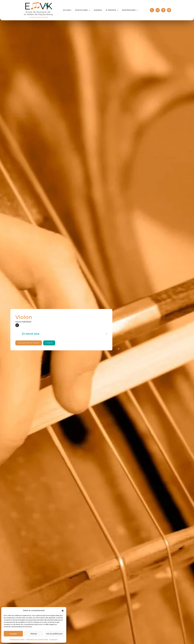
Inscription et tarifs (29, 343)
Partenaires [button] (130, 10)
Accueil (67, 10)
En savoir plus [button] (65, 334)
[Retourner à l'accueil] (39, 10)
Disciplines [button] (83, 10)
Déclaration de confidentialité (37, 639)
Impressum (53, 639)
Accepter (13, 634)
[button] (63, 610)
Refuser (34, 634)
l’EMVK (49, 343)
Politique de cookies (17, 639)
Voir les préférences (54, 634)
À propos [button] (112, 10)
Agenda (98, 10)
